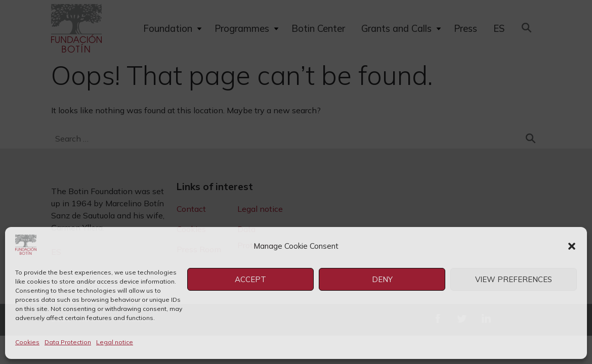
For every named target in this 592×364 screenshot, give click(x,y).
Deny (382, 279)
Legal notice (115, 342)
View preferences (514, 279)
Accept (250, 279)
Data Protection (68, 342)
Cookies (27, 342)
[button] (572, 246)
